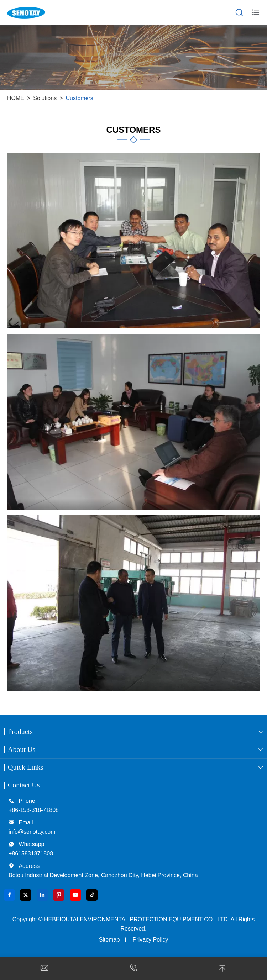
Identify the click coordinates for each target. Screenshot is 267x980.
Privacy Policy (151, 940)
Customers (80, 98)
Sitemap (109, 940)
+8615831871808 (31, 853)
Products (20, 732)
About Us (22, 749)
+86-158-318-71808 (34, 810)
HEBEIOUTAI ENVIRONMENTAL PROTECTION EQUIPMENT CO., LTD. (137, 919)
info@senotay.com (32, 832)
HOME (16, 98)
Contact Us (24, 785)
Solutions (45, 98)
